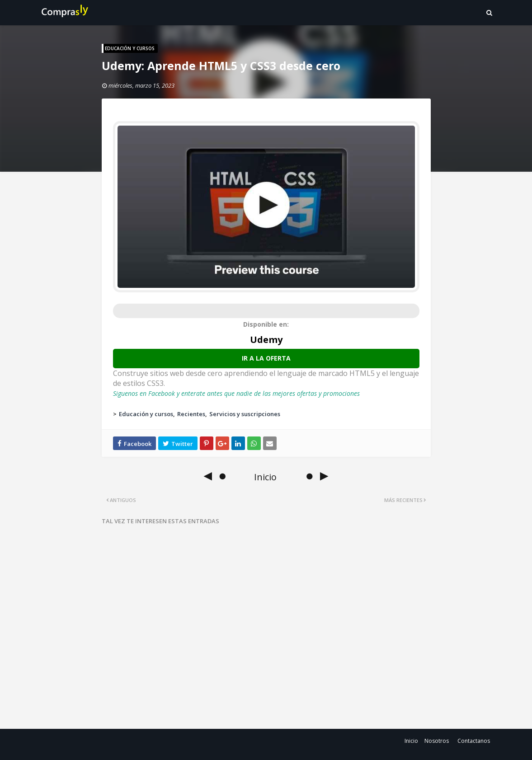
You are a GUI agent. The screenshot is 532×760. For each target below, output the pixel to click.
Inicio (411, 741)
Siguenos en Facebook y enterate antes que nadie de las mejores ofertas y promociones (236, 393)
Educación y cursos (146, 414)
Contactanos (474, 741)
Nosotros (437, 741)
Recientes (191, 414)
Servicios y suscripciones (245, 414)
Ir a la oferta (266, 358)
